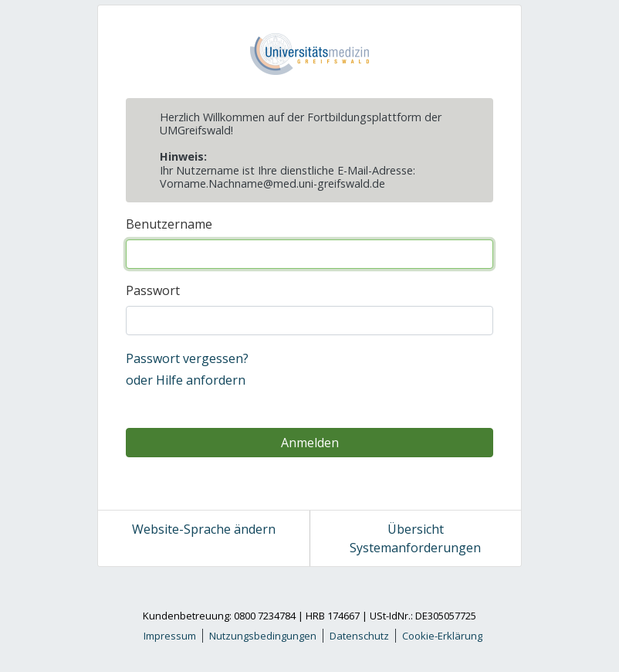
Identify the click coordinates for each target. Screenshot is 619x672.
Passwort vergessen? (187, 358)
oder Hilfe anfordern (186, 380)
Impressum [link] (170, 636)
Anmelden (310, 443)
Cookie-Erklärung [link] (442, 636)
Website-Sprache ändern (204, 529)
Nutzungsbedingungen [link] (263, 636)
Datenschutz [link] (359, 636)
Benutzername (169, 224)
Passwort (153, 290)
